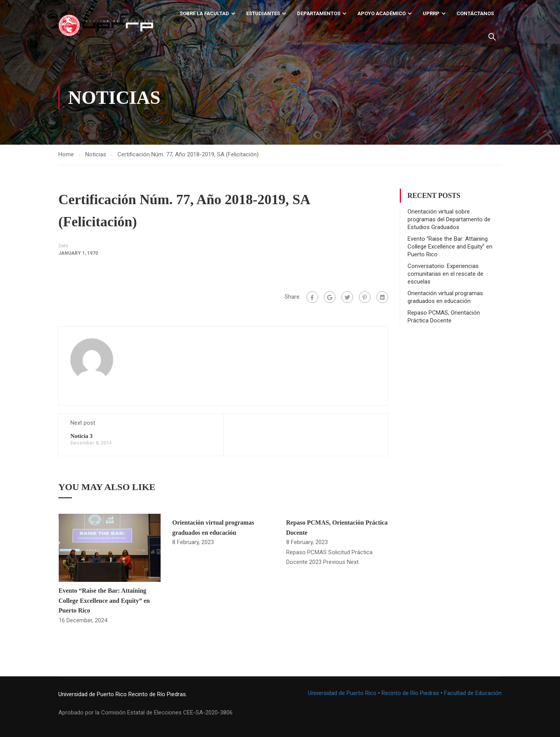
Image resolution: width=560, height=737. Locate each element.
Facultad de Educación (473, 693)
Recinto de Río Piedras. (158, 694)
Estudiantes (263, 13)
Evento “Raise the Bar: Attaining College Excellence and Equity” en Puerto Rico (104, 600)
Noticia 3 (81, 436)
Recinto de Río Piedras (410, 693)
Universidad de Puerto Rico (93, 694)
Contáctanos (475, 13)
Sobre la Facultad (204, 13)
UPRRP (431, 13)
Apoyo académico (381, 13)
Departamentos (319, 13)
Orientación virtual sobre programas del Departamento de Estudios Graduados (449, 219)
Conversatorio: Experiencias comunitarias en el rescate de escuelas (445, 274)
